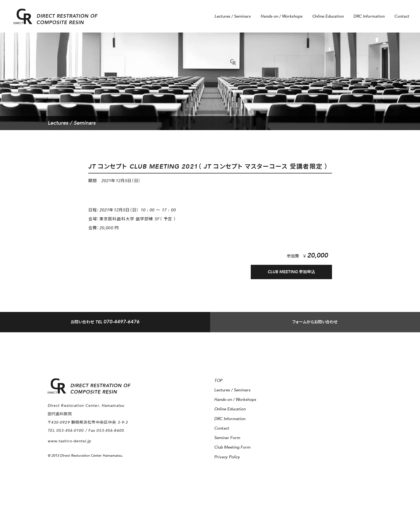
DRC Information (369, 16)
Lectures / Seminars (233, 16)
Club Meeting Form (232, 447)
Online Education (328, 16)
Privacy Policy (227, 457)
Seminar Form (227, 438)
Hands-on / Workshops (281, 16)
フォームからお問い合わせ (315, 323)
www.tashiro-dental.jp (70, 441)
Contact (402, 16)
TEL (105, 323)
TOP (218, 381)
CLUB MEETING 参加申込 (291, 272)
